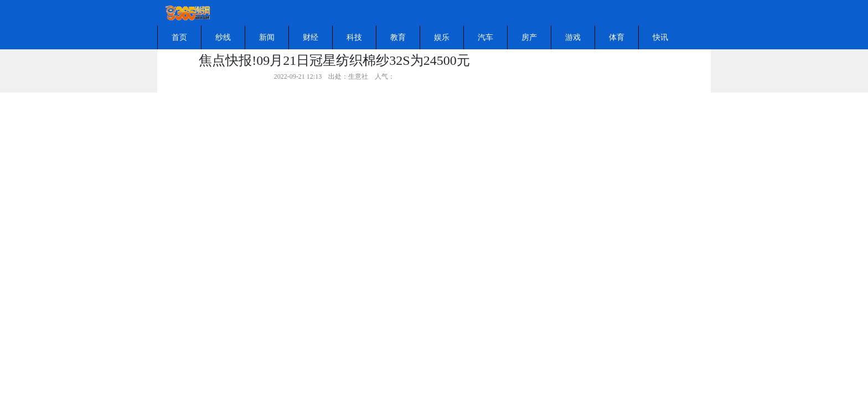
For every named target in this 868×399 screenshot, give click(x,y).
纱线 (223, 37)
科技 (354, 37)
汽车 (485, 37)
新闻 (267, 37)
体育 (617, 37)
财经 (311, 37)
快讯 (660, 37)
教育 (398, 37)
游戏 (573, 37)
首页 (179, 37)
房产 (529, 37)
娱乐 (442, 37)
